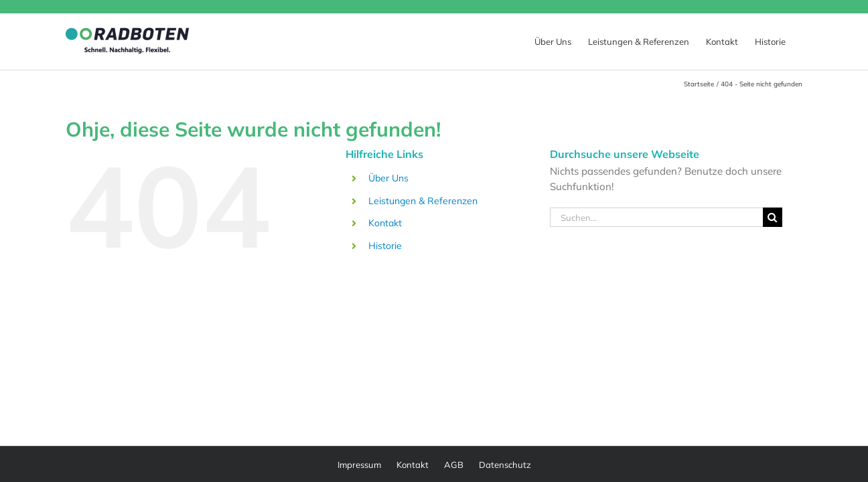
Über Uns (388, 178)
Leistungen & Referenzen (423, 201)
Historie (385, 246)
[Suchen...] (656, 217)
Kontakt (385, 223)
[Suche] (773, 217)
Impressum (359, 465)
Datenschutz (505, 465)
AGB (454, 465)
